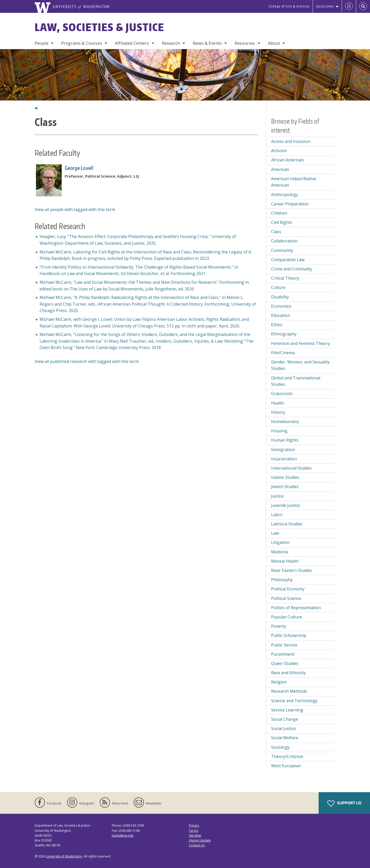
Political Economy (288, 589)
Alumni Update (200, 840)
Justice (277, 496)
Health (277, 403)
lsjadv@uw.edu (123, 835)
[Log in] (349, 6)
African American (287, 160)
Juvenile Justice (285, 505)
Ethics (277, 325)
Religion (279, 682)
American (280, 169)
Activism (279, 151)
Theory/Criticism (287, 756)
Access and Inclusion (291, 141)
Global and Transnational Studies (296, 381)
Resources (245, 43)
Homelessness (285, 422)
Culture (278, 287)
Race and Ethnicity (288, 673)
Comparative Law (288, 260)
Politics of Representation (296, 608)
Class (276, 232)
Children (279, 213)
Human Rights (285, 440)
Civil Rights (282, 222)
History (278, 412)
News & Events (207, 43)
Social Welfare (285, 738)
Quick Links (325, 6)
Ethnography (284, 334)
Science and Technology (294, 701)
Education (281, 315)
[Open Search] (363, 6)
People (41, 43)
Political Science (286, 598)
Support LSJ (344, 803)
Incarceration (284, 459)
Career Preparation (290, 204)
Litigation (280, 542)
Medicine (280, 552)
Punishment (283, 654)
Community (282, 250)
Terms (193, 831)
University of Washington (64, 856)
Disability (280, 297)
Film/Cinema (283, 353)
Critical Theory (285, 278)
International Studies (291, 468)
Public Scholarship (289, 635)
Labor (277, 515)
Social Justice (283, 728)
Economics (281, 306)
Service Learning (287, 710)
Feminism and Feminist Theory (300, 343)
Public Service (284, 645)
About (274, 43)
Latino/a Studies (287, 524)
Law (275, 533)
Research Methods (289, 691)
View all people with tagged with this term (75, 209)
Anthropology (285, 195)
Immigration (283, 450)
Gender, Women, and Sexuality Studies (300, 365)
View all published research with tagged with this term (87, 361)
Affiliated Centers (132, 43)
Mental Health (285, 561)
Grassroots (282, 394)
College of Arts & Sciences (289, 6)
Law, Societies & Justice (99, 27)
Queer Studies (285, 663)
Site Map (195, 835)
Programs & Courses (82, 43)
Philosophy (282, 580)
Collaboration (284, 241)
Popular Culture (286, 617)
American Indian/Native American (294, 182)
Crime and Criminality (292, 269)
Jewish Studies (285, 487)
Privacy (194, 825)
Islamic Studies (285, 477)
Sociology (280, 747)
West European (286, 766)
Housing (279, 431)
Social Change (285, 719)
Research (171, 43)
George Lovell (79, 168)
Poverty (279, 626)
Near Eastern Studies (292, 570)
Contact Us (197, 845)
